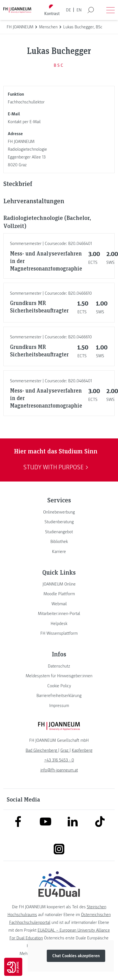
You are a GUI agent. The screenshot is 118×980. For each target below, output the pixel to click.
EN (79, 10)
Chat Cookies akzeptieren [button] (76, 956)
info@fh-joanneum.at (59, 770)
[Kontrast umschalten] (52, 10)
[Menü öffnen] (110, 10)
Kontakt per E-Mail (24, 122)
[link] (59, 512)
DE (68, 10)
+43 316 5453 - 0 (59, 760)
